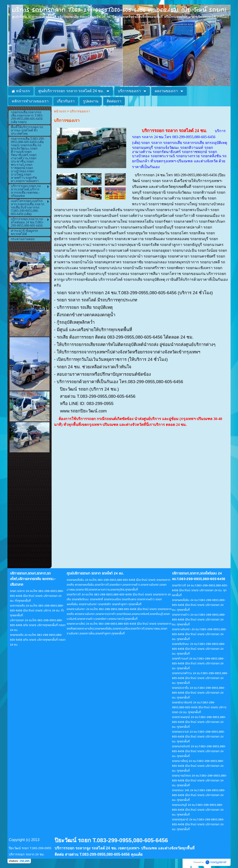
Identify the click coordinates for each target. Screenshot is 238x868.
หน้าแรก (60, 111)
